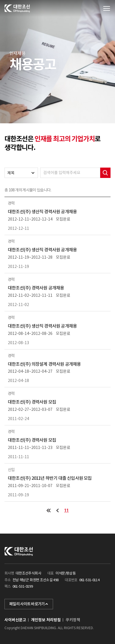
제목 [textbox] (11, 173)
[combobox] (21, 173)
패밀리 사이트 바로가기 (29, 604)
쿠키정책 (73, 620)
